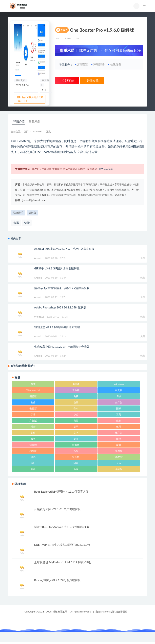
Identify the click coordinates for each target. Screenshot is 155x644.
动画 (76, 402)
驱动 (33, 469)
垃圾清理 (18, 213)
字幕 (33, 414)
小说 (76, 414)
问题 (76, 463)
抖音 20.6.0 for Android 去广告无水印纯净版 (62, 527)
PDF (33, 384)
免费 (76, 396)
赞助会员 (130, 51)
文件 (33, 433)
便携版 (33, 396)
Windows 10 (33, 390)
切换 (119, 396)
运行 (33, 463)
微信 (76, 421)
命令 (76, 408)
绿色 (33, 457)
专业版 (76, 390)
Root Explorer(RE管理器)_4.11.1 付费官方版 (61, 491)
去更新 (33, 408)
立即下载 (68, 81)
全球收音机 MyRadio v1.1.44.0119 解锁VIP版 (62, 562)
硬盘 (119, 445)
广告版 (33, 421)
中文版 (119, 390)
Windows (39, 317)
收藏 (16, 223)
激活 (119, 439)
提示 (76, 427)
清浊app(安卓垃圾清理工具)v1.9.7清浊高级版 (62, 288)
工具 (119, 414)
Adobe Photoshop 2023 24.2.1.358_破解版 (60, 307)
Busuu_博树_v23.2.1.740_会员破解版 (57, 580)
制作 (33, 402)
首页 (26, 131)
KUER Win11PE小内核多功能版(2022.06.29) (62, 545)
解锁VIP (119, 457)
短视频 (33, 445)
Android (68, 38)
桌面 (76, 439)
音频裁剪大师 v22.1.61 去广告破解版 (57, 509)
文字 (76, 433)
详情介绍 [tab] (19, 121)
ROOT (76, 384)
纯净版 (119, 451)
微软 (119, 421)
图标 (119, 408)
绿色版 (76, 457)
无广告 (119, 433)
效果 (119, 427)
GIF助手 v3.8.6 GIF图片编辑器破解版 (57, 268)
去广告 (119, 402)
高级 (76, 469)
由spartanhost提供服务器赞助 (111, 612)
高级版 (119, 469)
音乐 (119, 463)
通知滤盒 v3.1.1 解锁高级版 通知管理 (57, 327)
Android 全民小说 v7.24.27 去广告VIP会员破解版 (64, 249)
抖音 (33, 427)
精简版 (33, 451)
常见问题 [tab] (35, 121)
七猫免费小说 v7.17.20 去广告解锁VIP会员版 (62, 347)
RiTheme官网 (106, 169)
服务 (33, 439)
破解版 (32, 213)
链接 (27, 223)
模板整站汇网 (60, 612)
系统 (76, 451)
